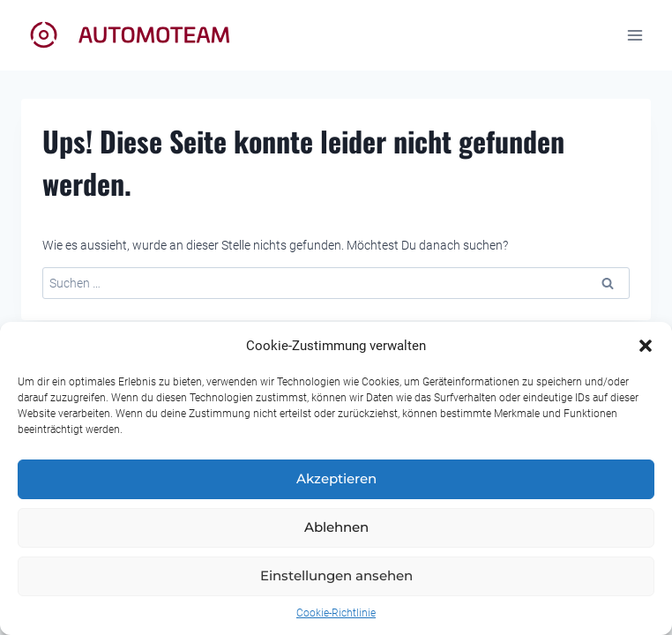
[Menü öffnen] (635, 35)
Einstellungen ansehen (336, 575)
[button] (646, 346)
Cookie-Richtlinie (336, 613)
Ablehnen (336, 527)
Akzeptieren (336, 478)
